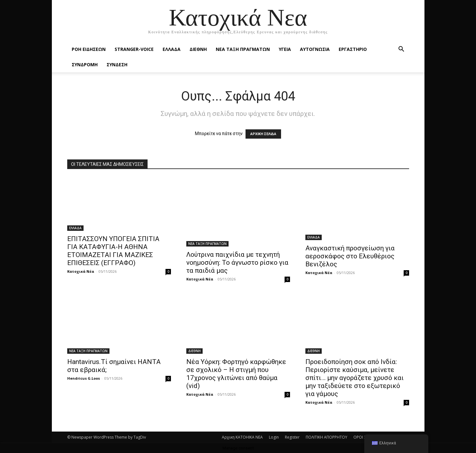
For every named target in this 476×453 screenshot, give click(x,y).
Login (274, 437)
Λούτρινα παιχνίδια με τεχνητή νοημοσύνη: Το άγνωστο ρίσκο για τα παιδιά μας (237, 263)
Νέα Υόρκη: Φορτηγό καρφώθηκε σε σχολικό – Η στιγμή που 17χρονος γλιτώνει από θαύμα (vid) (236, 374)
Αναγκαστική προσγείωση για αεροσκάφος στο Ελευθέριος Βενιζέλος (350, 256)
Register (292, 437)
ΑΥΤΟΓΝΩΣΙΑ (315, 49)
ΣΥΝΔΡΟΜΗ (85, 65)
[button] (401, 50)
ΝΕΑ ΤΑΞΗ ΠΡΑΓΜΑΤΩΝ (243, 49)
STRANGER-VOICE (134, 49)
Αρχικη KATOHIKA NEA (242, 437)
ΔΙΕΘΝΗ (198, 49)
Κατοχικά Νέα (81, 271)
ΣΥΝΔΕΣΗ (117, 65)
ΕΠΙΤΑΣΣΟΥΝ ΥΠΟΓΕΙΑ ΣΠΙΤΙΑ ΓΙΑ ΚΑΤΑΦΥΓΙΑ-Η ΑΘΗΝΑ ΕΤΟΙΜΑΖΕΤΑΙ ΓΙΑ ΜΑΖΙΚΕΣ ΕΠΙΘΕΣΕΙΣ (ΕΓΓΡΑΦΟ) (113, 251)
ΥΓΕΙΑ (285, 49)
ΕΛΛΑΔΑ (172, 49)
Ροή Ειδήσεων (89, 49)
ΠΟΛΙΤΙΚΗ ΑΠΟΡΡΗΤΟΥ (327, 437)
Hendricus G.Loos (84, 378)
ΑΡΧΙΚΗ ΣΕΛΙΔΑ (263, 134)
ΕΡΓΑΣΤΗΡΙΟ (353, 49)
